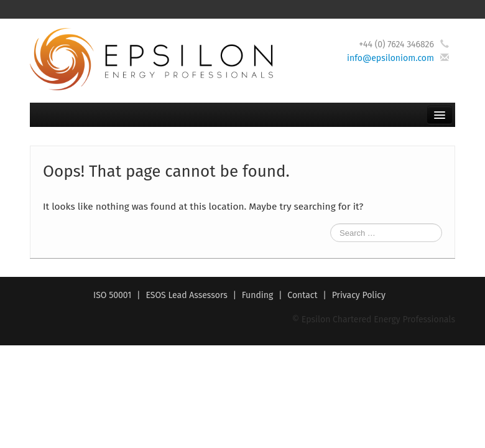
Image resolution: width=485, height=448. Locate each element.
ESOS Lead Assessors (186, 295)
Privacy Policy (359, 295)
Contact (302, 295)
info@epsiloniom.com (390, 58)
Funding (258, 295)
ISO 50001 (112, 295)
